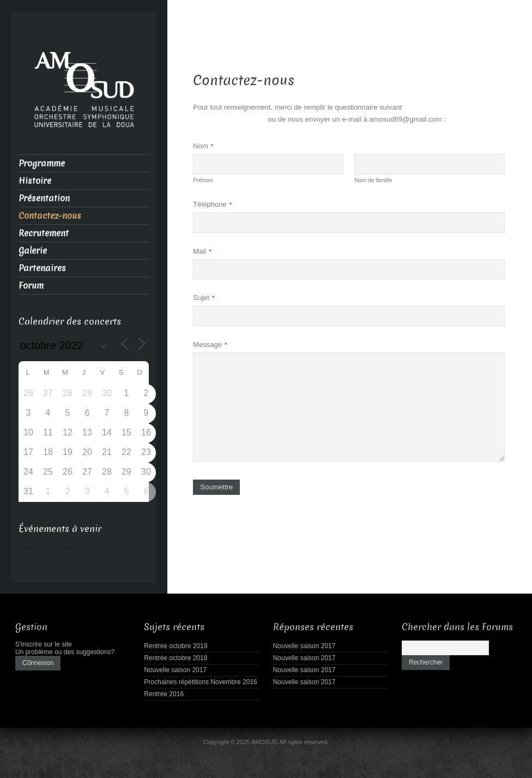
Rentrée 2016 (164, 694)
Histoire (35, 181)
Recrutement (44, 233)
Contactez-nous (50, 216)
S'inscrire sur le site (44, 644)
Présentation (44, 198)
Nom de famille (373, 180)
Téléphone (212, 204)
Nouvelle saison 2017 (175, 670)
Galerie (33, 251)
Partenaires (42, 268)
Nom (203, 146)
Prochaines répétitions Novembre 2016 (200, 682)
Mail (202, 251)
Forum (31, 286)
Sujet (204, 298)
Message (210, 345)
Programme (42, 163)
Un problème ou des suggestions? (65, 652)
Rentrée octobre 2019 (176, 646)
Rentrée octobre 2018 (176, 658)
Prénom (203, 180)
